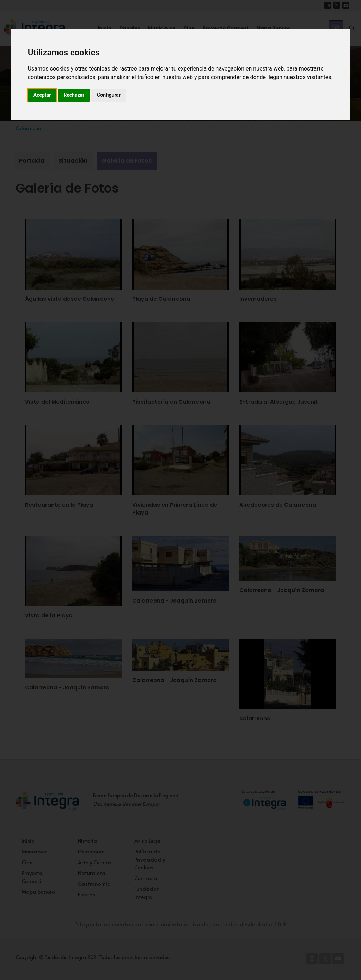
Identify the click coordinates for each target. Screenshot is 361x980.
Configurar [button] (109, 95)
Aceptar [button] (42, 95)
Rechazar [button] (74, 95)
